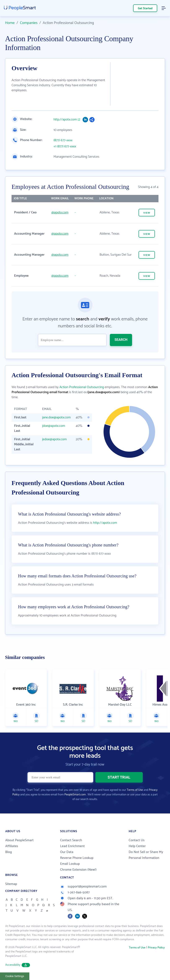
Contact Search (71, 840)
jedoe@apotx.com (55, 439)
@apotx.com (60, 212)
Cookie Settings (15, 976)
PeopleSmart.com (75, 795)
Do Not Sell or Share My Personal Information (146, 855)
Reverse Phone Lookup (77, 858)
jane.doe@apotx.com (56, 417)
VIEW (147, 213)
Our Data (67, 852)
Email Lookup (70, 864)
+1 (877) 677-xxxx (65, 147)
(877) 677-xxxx (63, 140)
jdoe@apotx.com (54, 426)
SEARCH (121, 340)
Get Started (145, 9)
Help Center (137, 846)
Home (10, 23)
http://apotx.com (65, 120)
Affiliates (12, 846)
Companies (29, 23)
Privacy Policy (156, 948)
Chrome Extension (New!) (78, 870)
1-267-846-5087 (75, 892)
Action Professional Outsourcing (82, 387)
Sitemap (11, 884)
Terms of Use (135, 790)
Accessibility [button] (18, 965)
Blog (9, 852)
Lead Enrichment (73, 846)
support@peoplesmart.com (83, 887)
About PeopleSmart (19, 840)
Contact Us (137, 840)
